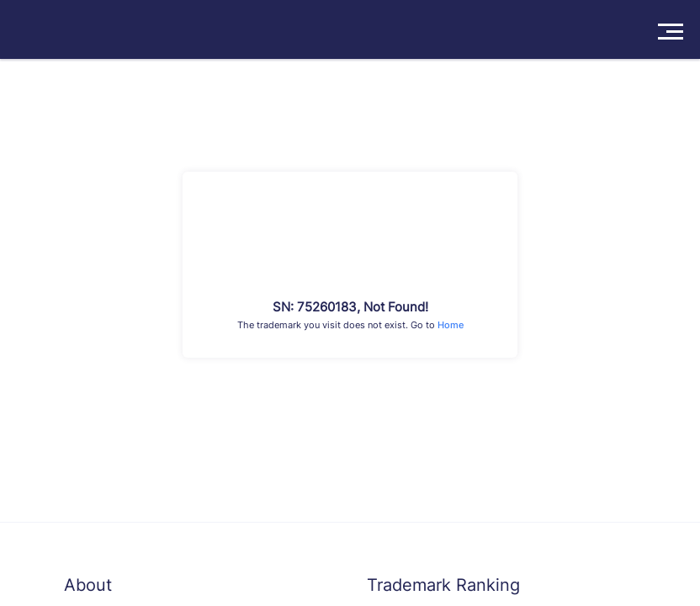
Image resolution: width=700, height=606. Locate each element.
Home (451, 325)
